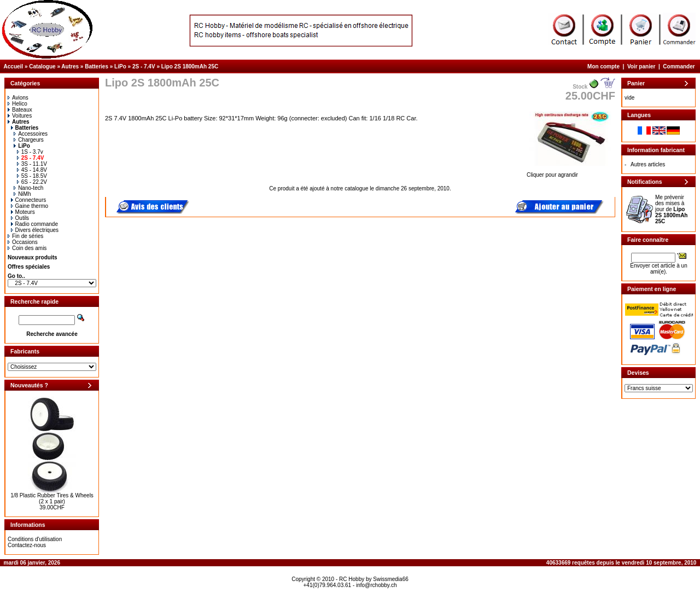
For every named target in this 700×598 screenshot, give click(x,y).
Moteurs (23, 212)
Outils (20, 218)
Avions (18, 98)
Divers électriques (35, 230)
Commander (679, 66)
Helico (17, 104)
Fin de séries (25, 236)
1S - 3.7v (30, 152)
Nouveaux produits (33, 257)
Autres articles (648, 164)
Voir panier (641, 66)
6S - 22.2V (32, 182)
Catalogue (42, 66)
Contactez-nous (27, 545)
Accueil (14, 66)
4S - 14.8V (32, 170)
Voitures (20, 116)
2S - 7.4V (144, 66)
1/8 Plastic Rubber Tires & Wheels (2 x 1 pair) (52, 498)
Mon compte (603, 66)
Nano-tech (28, 188)
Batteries (97, 66)
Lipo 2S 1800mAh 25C (190, 66)
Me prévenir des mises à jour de (671, 209)
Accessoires (31, 134)
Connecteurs (29, 200)
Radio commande (34, 224)
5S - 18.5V (32, 176)
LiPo (120, 66)
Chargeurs (29, 140)
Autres (70, 66)
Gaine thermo (30, 206)
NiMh (22, 194)
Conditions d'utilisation (35, 539)
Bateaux (20, 110)
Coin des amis (27, 248)
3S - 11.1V (32, 164)
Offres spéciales (29, 267)
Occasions (23, 242)
